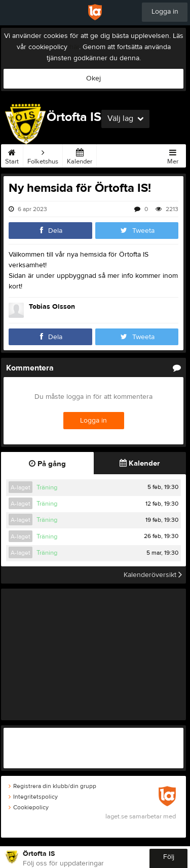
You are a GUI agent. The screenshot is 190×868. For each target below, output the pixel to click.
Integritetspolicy (33, 797)
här (74, 47)
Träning (47, 487)
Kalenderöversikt (153, 575)
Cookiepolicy (29, 807)
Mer (173, 155)
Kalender (80, 155)
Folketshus (43, 155)
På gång (47, 464)
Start (12, 155)
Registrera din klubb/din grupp (52, 786)
